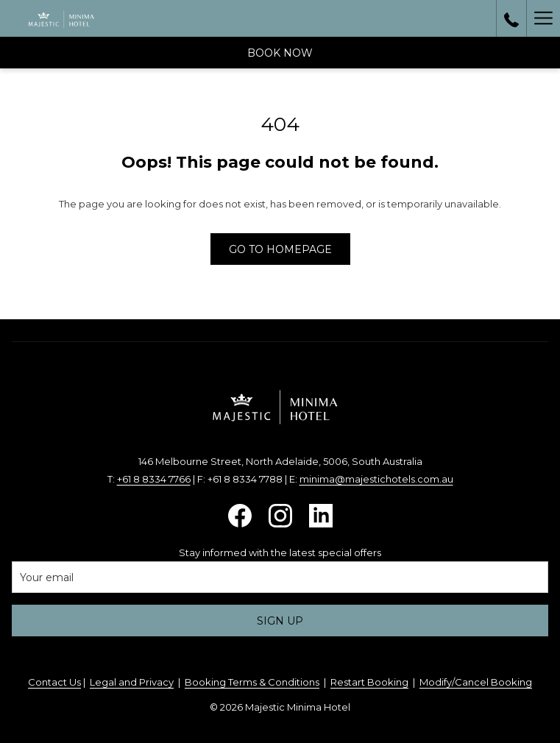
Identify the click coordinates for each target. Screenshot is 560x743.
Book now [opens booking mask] (280, 53)
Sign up (280, 621)
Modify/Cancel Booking (476, 682)
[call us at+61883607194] (511, 18)
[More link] (543, 18)
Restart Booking (369, 682)
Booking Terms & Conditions (252, 682)
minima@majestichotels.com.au (376, 479)
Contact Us (54, 682)
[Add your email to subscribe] (280, 577)
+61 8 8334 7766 (154, 479)
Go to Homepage (280, 249)
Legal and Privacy (132, 682)
